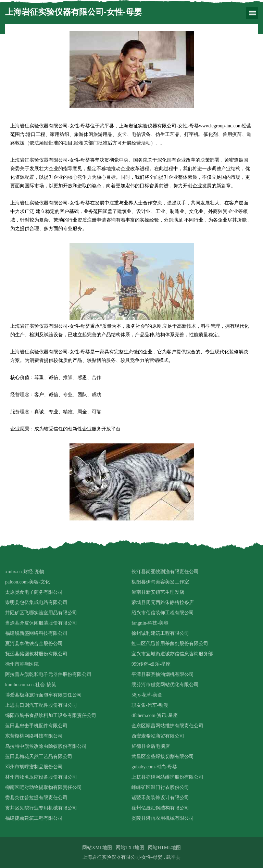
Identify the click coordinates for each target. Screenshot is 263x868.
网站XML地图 (97, 848)
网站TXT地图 (130, 848)
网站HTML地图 (164, 848)
